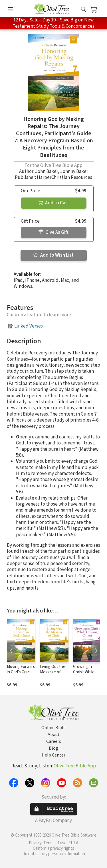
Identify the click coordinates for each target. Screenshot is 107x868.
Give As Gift (53, 232)
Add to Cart (54, 203)
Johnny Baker (74, 171)
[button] (83, 10)
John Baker (47, 171)
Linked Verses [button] (29, 326)
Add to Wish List (53, 255)
